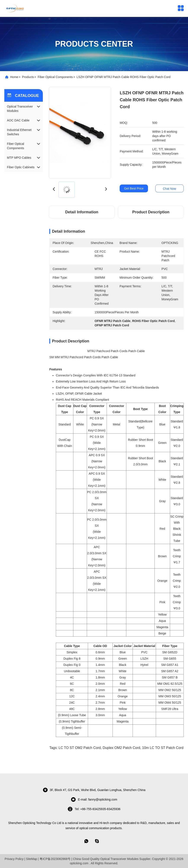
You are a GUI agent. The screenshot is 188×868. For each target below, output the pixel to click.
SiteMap (31, 859)
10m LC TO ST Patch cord (163, 748)
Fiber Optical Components (55, 77)
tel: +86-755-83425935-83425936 (94, 809)
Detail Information (82, 212)
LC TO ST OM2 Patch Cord (80, 748)
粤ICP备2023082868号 (55, 859)
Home (14, 77)
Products (28, 77)
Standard (65, 424)
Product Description (151, 212)
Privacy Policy (14, 859)
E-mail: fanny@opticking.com (94, 799)
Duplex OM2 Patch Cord (121, 748)
